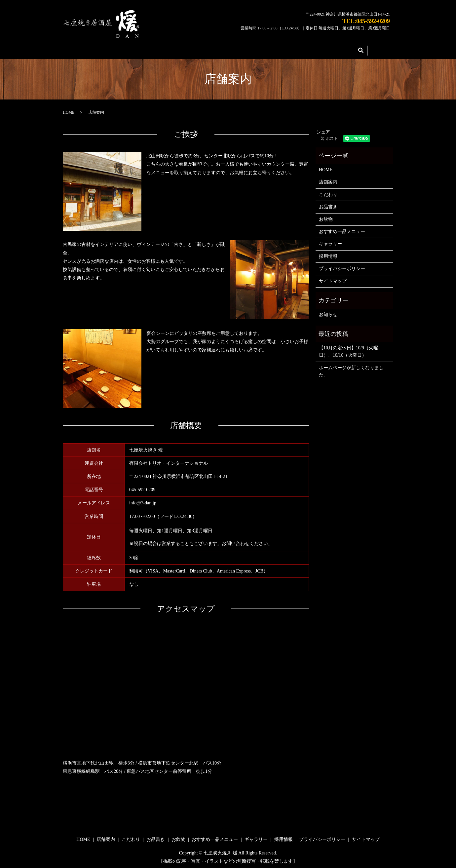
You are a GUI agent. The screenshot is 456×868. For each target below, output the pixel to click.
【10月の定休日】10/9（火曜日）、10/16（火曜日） (348, 350)
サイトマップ (333, 279)
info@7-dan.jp (143, 501)
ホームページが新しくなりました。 (351, 369)
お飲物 (326, 217)
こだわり (199, 49)
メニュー (243, 49)
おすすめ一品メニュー (342, 230)
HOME (110, 49)
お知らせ (328, 313)
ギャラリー (287, 49)
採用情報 (332, 49)
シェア (323, 130)
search (361, 50)
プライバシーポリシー (342, 267)
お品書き (328, 205)
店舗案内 (155, 49)
